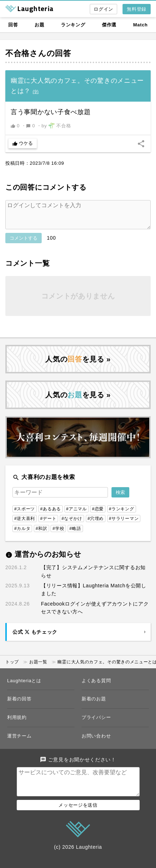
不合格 (17, 53)
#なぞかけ (72, 524)
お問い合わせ (96, 742)
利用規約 (17, 723)
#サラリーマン (124, 524)
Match (141, 25)
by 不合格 (56, 126)
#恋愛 (98, 515)
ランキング (73, 25)
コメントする (24, 244)
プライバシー (96, 723)
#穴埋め (96, 524)
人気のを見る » (78, 365)
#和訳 (41, 534)
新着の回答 (19, 704)
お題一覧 (38, 668)
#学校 (58, 534)
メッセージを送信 (78, 816)
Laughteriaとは (24, 686)
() (36, 92)
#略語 (75, 534)
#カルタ (22, 534)
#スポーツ (25, 515)
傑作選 (109, 25)
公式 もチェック (35, 638)
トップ (12, 668)
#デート (48, 524)
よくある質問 (96, 686)
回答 (13, 25)
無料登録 (137, 9)
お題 (39, 25)
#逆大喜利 (25, 524)
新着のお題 (94, 704)
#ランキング (122, 515)
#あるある (51, 515)
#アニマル (77, 515)
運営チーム (19, 742)
